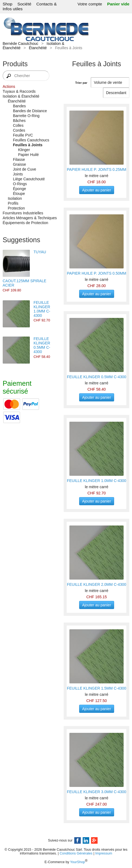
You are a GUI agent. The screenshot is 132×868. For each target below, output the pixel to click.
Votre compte (90, 4)
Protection (16, 208)
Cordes (19, 130)
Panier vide (118, 4)
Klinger (24, 150)
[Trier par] (116, 93)
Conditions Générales (76, 853)
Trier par (81, 83)
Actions (9, 87)
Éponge (20, 189)
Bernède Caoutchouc (21, 44)
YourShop (78, 862)
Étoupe (19, 194)
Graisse (20, 164)
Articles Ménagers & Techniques (30, 218)
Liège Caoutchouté (29, 179)
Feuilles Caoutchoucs (31, 140)
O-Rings (20, 184)
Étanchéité (38, 48)
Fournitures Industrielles (23, 213)
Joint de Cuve (25, 169)
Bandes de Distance (30, 111)
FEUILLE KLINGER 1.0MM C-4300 (42, 309)
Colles (18, 125)
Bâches (19, 121)
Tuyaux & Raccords (19, 91)
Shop (8, 4)
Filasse (19, 159)
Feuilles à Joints (28, 145)
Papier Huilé (28, 155)
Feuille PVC (23, 135)
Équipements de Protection (25, 223)
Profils (13, 203)
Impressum (104, 853)
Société (24, 4)
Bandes (19, 106)
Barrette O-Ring (26, 116)
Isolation (15, 198)
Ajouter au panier (97, 190)
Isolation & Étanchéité (21, 96)
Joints (18, 174)
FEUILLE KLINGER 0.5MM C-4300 (42, 345)
